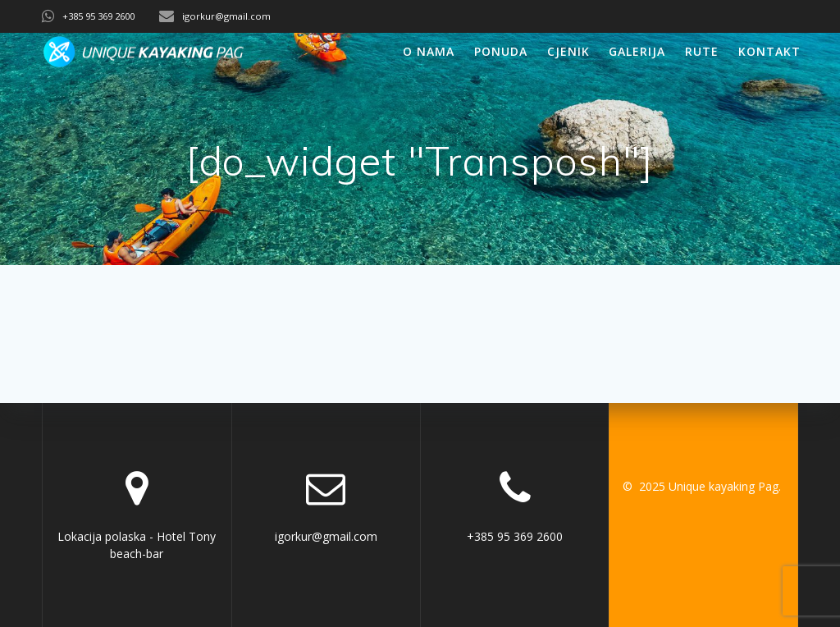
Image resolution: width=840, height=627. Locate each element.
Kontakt (769, 51)
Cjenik (568, 51)
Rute (702, 51)
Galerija (637, 51)
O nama (429, 51)
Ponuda (501, 51)
